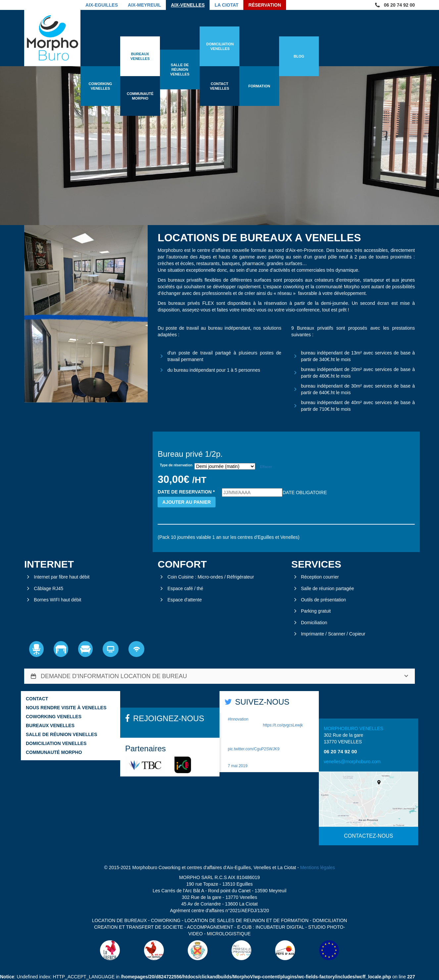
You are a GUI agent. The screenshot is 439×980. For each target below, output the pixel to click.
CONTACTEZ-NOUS (368, 836)
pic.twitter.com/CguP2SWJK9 (254, 749)
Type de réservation (176, 465)
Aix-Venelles (188, 5)
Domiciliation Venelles (56, 743)
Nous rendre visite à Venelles (66, 708)
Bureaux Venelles (50, 725)
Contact (37, 699)
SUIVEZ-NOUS (262, 702)
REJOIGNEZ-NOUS (169, 718)
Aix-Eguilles (102, 5)
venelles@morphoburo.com (352, 762)
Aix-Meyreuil (144, 5)
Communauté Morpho (54, 752)
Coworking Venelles (54, 717)
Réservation (265, 5)
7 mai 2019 (238, 766)
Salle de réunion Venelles (61, 734)
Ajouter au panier (186, 502)
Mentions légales (318, 867)
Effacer (266, 467)
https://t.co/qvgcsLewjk (283, 725)
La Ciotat (226, 5)
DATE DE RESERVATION (186, 492)
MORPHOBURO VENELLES (354, 728)
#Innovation (238, 719)
